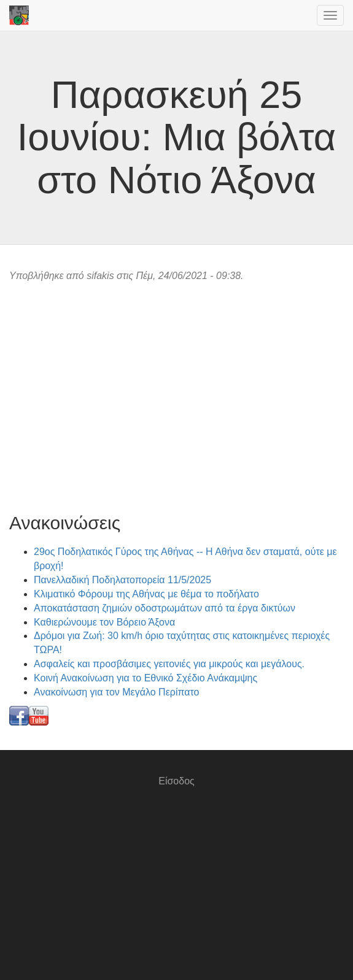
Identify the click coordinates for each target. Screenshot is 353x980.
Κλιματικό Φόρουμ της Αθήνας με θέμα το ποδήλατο (146, 594)
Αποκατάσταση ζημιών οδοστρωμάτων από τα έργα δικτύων (165, 608)
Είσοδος (177, 781)
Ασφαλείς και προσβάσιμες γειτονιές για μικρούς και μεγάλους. (169, 664)
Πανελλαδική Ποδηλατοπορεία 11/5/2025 (122, 580)
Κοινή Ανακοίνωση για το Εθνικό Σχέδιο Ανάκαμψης (145, 678)
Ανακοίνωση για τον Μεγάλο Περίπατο (117, 692)
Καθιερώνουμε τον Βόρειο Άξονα (104, 622)
